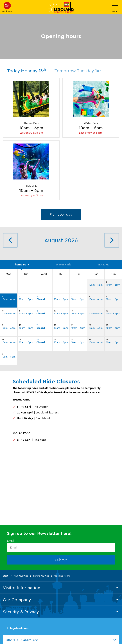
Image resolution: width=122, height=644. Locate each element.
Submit (61, 560)
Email (11, 541)
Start (5, 576)
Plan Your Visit (21, 576)
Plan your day (61, 214)
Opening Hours (62, 576)
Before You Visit (41, 576)
